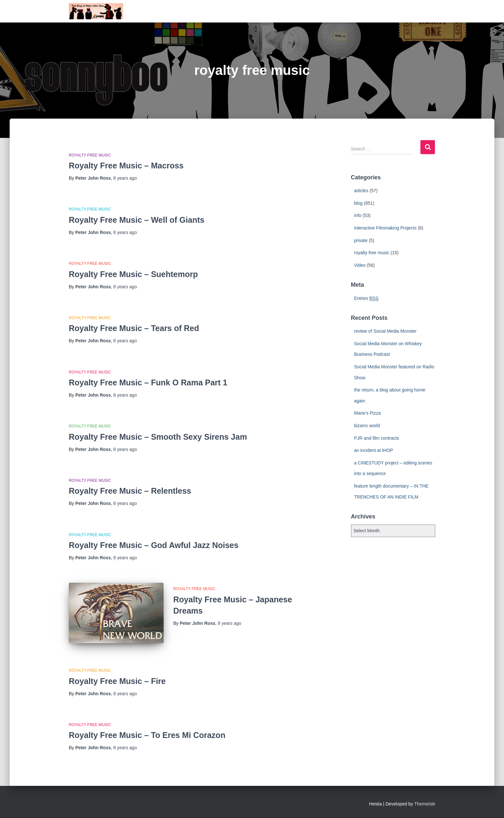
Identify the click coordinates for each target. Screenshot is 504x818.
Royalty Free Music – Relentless (130, 491)
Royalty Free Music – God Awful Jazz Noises (154, 545)
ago (125, 178)
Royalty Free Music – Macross (126, 166)
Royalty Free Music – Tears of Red (134, 328)
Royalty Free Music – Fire (117, 681)
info (358, 215)
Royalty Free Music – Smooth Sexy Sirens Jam (158, 437)
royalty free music (90, 155)
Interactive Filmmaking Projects (386, 228)
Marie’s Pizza (368, 413)
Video (360, 265)
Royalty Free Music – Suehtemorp (133, 274)
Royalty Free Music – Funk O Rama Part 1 (148, 382)
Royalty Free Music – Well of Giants (137, 220)
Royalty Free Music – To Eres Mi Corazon (147, 735)
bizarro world (367, 426)
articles (361, 191)
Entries (366, 298)
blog (358, 203)
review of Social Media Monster (386, 331)
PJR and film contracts (377, 438)
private (361, 240)
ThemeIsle (425, 804)
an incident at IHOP (374, 450)
